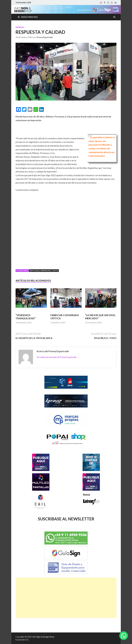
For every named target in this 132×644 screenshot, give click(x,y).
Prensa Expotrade (45, 37)
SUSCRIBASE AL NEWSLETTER (66, 519)
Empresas (20, 27)
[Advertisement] (66, 598)
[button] (124, 636)
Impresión (45, 271)
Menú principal (29, 17)
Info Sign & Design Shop (43, 637)
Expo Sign (34, 271)
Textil (55, 271)
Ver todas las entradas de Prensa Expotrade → (58, 357)
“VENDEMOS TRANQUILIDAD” (26, 317)
